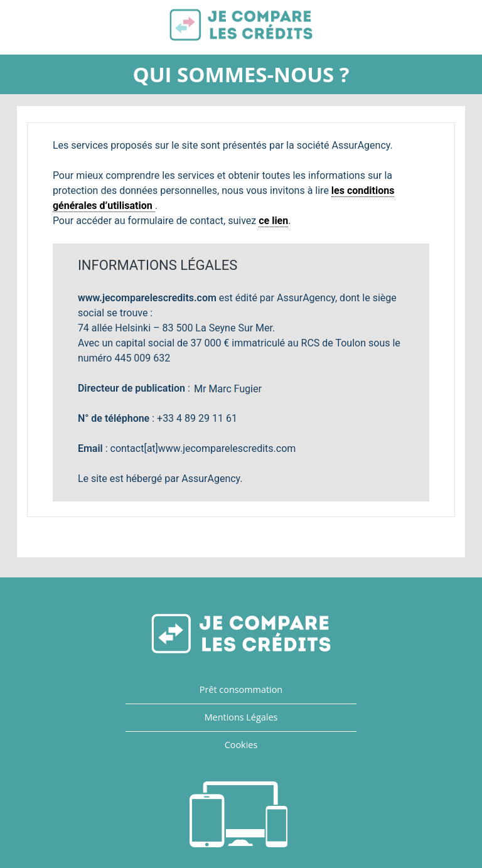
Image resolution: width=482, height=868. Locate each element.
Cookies (241, 745)
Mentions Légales (241, 717)
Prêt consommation (241, 689)
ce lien (273, 221)
